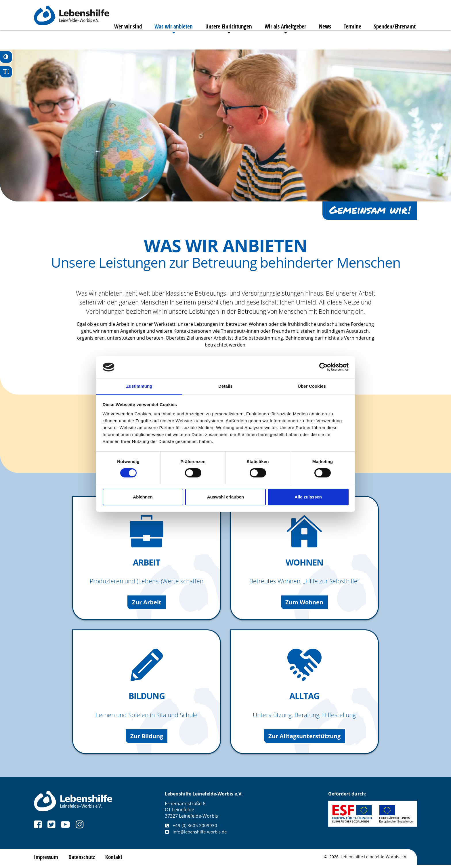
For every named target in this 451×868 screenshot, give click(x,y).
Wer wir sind (116, 39)
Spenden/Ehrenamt (395, 39)
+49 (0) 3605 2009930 (191, 829)
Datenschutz (83, 860)
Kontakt (115, 860)
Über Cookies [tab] (312, 386)
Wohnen (304, 563)
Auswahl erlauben (225, 497)
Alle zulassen (308, 497)
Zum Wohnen (304, 604)
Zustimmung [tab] (139, 386)
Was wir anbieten (164, 39)
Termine (351, 39)
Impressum (47, 860)
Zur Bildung (147, 739)
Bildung (147, 698)
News (322, 39)
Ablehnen (143, 497)
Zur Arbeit (147, 604)
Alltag (304, 698)
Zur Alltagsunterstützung (304, 739)
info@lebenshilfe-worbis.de (198, 835)
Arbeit (147, 563)
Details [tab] (225, 386)
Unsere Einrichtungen (221, 39)
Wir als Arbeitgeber (280, 39)
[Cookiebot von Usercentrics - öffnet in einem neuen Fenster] (323, 367)
